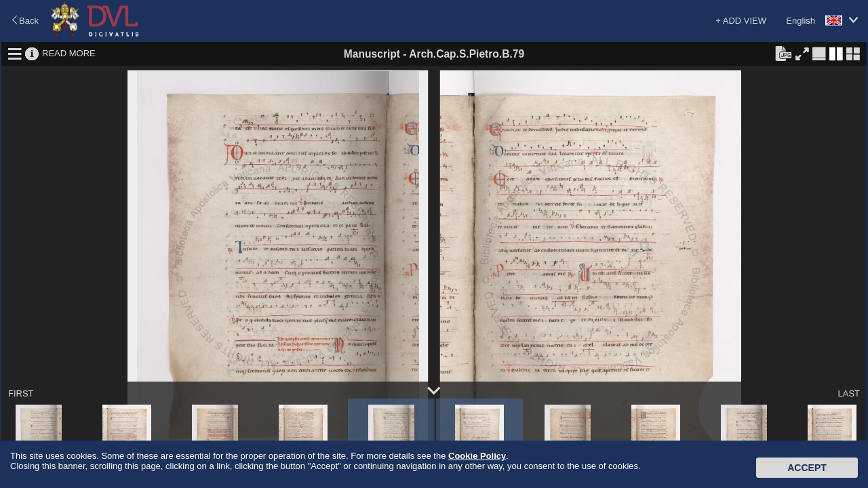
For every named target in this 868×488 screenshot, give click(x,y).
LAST (849, 393)
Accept (807, 468)
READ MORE (69, 53)
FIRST (21, 393)
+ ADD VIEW (741, 21)
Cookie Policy (477, 456)
